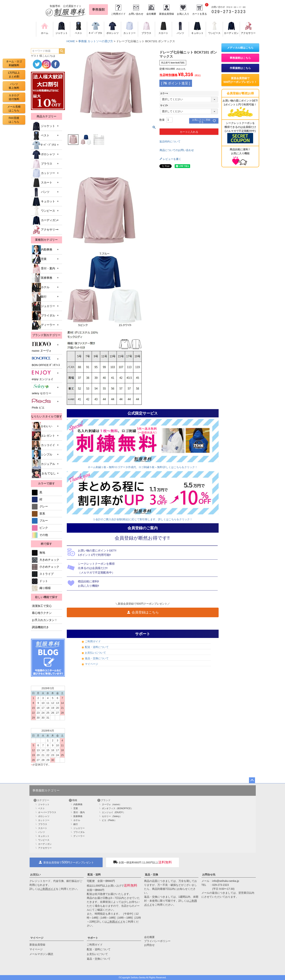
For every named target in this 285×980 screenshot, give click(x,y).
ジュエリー (43, 306)
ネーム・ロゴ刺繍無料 (14, 63)
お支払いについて (95, 653)
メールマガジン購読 (41, 954)
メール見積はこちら (14, 108)
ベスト (41, 136)
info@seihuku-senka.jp (226, 881)
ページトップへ (252, 780)
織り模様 (41, 588)
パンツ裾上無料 (14, 86)
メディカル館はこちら (240, 48)
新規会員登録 (167, 14)
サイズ (165, 105)
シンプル (42, 455)
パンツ (41, 192)
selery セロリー (42, 389)
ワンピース (43, 211)
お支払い (35, 875)
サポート (93, 938)
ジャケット (43, 126)
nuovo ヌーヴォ (42, 347)
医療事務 (42, 278)
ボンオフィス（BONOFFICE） (118, 808)
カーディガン (45, 220)
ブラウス (42, 164)
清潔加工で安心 (42, 606)
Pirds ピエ (41, 404)
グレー (40, 506)
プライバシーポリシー (157, 941)
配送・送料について (97, 647)
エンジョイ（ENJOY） (114, 812)
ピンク (40, 528)
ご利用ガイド (118, 14)
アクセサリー (45, 230)
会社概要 (151, 14)
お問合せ (149, 945)
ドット (40, 581)
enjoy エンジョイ (43, 375)
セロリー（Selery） (112, 816)
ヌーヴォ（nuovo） (112, 804)
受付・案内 (43, 269)
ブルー (40, 521)
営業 (39, 259)
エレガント (43, 436)
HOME (71, 41)
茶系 (38, 514)
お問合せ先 (209, 875)
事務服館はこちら (240, 58)
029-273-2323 (221, 885)
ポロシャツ (43, 154)
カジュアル (43, 464)
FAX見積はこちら (14, 120)
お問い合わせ (136, 14)
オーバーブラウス (47, 812)
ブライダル (43, 316)
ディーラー (43, 325)
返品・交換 (151, 875)
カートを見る (200, 14)
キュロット (43, 202)
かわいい (42, 426)
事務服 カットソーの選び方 (96, 41)
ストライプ (43, 574)
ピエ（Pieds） (109, 820)
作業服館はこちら (240, 68)
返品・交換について (97, 658)
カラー (165, 93)
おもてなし (44, 474)
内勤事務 (42, 250)
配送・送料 (94, 875)
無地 (38, 553)
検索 (62, 51)
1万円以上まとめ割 (14, 75)
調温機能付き (40, 627)
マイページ (91, 664)
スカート (42, 183)
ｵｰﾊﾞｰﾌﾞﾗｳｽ (44, 145)
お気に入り (183, 14)
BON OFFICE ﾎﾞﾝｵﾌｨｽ (46, 361)
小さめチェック (46, 567)
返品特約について (170, 141)
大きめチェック (46, 560)
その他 (40, 535)
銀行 (39, 297)
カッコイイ (43, 445)
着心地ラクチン (42, 613)
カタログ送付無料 (14, 97)
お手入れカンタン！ (45, 620)
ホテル (41, 287)
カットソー (43, 173)
